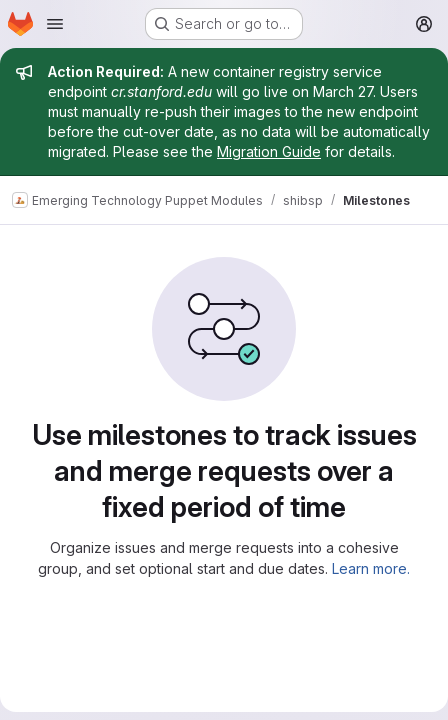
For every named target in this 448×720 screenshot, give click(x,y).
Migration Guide (269, 151)
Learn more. (371, 568)
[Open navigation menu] (55, 24)
